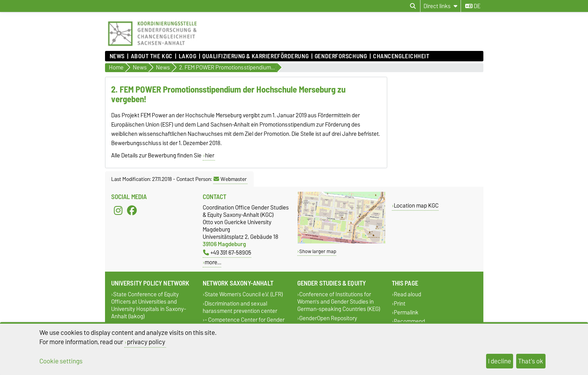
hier (210, 155)
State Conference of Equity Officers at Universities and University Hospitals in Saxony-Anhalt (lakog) (149, 306)
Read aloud (408, 295)
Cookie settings (61, 361)
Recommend (409, 321)
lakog (188, 56)
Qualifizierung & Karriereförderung (255, 56)
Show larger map (318, 251)
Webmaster (230, 179)
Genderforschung (341, 56)
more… (213, 262)
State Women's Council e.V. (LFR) (244, 295)
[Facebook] (132, 211)
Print (400, 303)
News (117, 56)
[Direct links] (441, 6)
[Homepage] (152, 47)
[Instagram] (118, 211)
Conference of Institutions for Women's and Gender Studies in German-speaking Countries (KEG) (339, 302)
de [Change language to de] (473, 6)
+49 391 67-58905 (227, 253)
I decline (500, 361)
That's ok (531, 361)
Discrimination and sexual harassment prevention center (240, 307)
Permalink (406, 312)
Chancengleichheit (401, 56)
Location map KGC (416, 205)
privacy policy (146, 342)
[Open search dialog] (413, 6)
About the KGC (152, 56)
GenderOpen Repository (328, 318)
